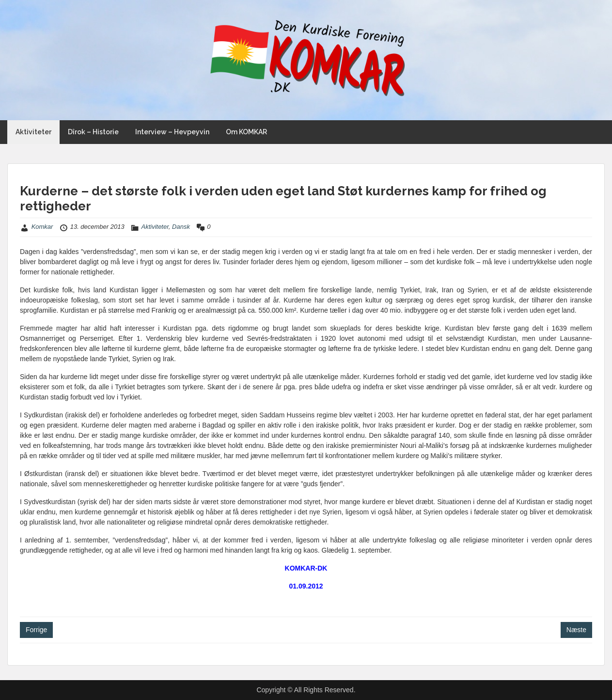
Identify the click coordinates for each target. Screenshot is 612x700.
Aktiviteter (33, 132)
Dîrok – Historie (93, 132)
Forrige (36, 630)
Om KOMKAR (246, 132)
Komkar (42, 227)
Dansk (181, 227)
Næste (576, 630)
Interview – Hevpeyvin (172, 132)
